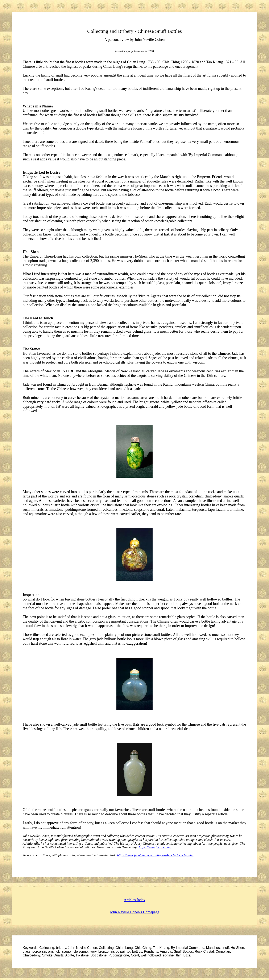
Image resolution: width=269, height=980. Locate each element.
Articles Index (134, 900)
